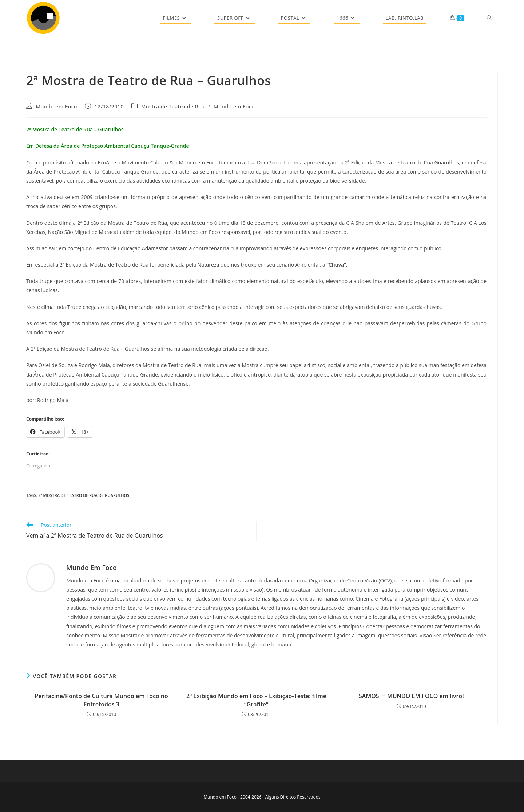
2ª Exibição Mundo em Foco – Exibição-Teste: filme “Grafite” (256, 700)
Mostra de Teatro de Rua (173, 106)
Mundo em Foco (57, 106)
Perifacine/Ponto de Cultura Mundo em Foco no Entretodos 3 (102, 700)
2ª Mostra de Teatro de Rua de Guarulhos (84, 495)
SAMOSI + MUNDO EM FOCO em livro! (411, 696)
